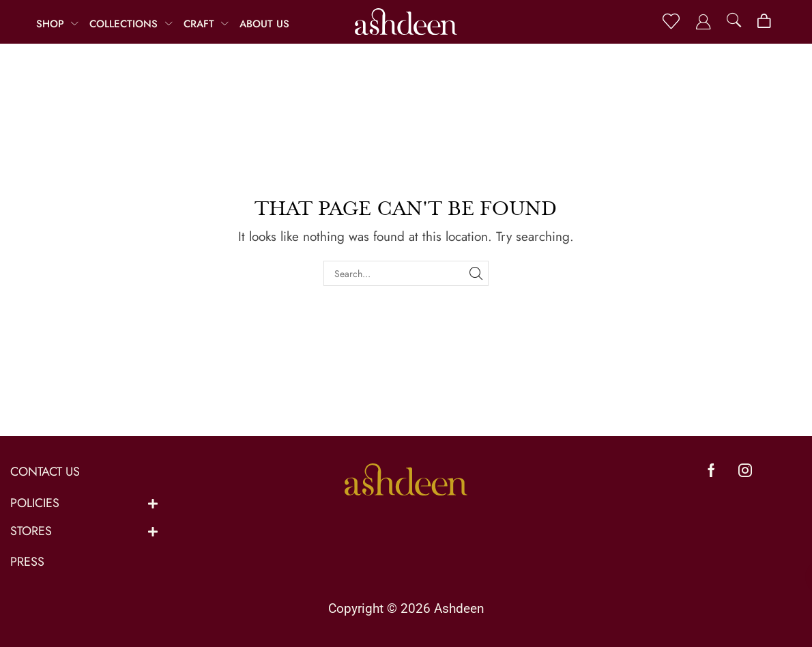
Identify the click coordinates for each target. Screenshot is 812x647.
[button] (671, 21)
